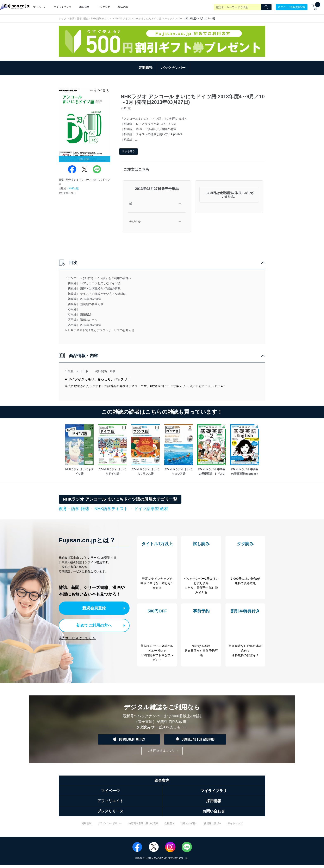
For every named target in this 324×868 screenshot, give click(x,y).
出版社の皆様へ (189, 826)
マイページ (39, 7)
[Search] (266, 7)
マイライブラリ (62, 7)
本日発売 (84, 7)
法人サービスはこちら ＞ (77, 637)
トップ (62, 19)
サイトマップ (235, 826)
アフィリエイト (110, 804)
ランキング (104, 7)
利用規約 (86, 826)
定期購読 (145, 68)
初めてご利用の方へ (92, 625)
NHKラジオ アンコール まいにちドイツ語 (138, 19)
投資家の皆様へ (213, 826)
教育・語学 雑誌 (79, 19)
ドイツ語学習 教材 (151, 509)
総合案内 (162, 783)
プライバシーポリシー (110, 826)
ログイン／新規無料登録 (292, 7)
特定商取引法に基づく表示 (143, 826)
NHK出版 (74, 188)
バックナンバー (173, 19)
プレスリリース (110, 814)
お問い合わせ (214, 814)
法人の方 (123, 7)
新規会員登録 (95, 608)
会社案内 (169, 826)
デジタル (135, 221)
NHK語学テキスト (101, 19)
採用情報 (214, 804)
